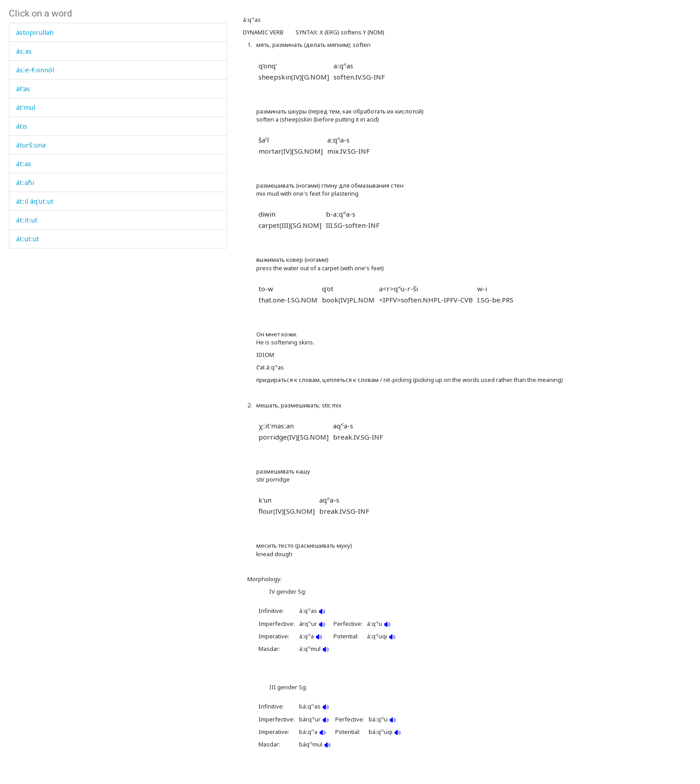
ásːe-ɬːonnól (35, 70)
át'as (23, 88)
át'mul (26, 107)
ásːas (24, 51)
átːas (24, 164)
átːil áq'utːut (35, 201)
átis (22, 126)
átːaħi (25, 182)
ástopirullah (35, 32)
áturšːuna (31, 145)
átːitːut (27, 220)
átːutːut (28, 239)
